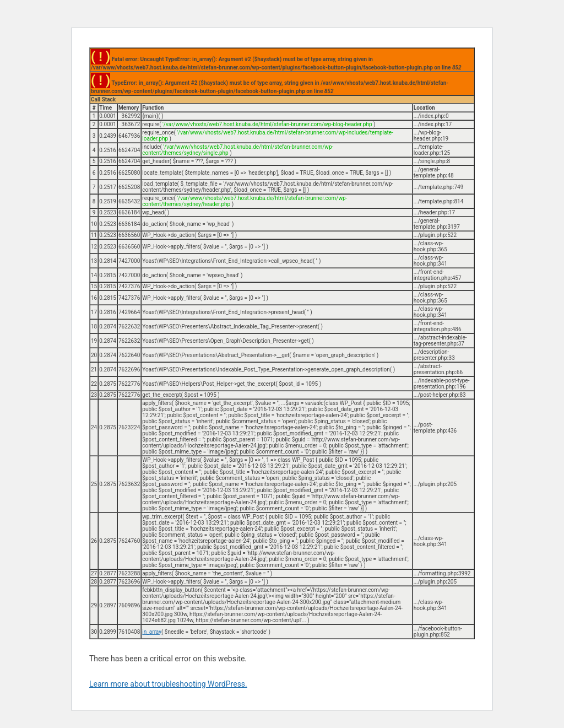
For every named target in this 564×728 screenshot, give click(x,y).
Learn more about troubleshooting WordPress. (168, 684)
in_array (152, 632)
